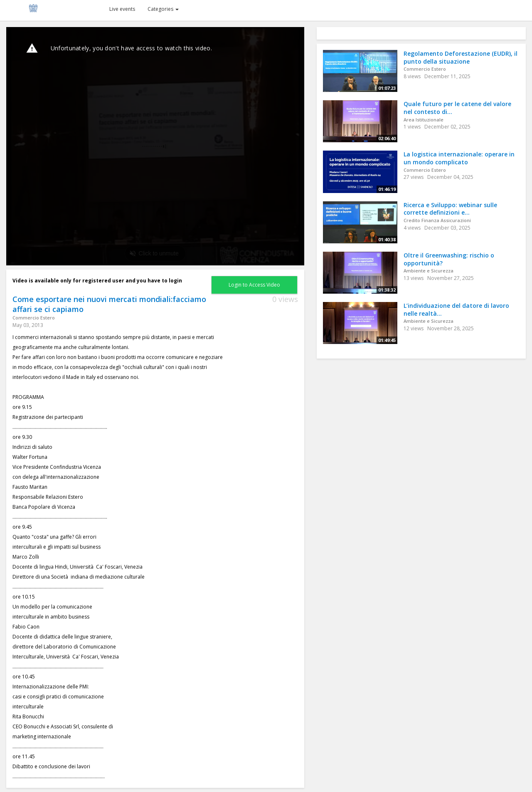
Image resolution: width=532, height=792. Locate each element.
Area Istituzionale (424, 120)
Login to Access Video (254, 285)
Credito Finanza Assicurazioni (437, 220)
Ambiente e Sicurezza (429, 271)
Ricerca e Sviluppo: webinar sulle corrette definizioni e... (450, 209)
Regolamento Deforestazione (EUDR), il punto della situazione (461, 57)
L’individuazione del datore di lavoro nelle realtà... (456, 309)
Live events (122, 9)
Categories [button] (163, 9)
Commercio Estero (34, 318)
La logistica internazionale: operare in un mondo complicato (459, 158)
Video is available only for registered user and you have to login (97, 281)
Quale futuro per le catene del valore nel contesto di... (457, 108)
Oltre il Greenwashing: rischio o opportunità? (449, 259)
